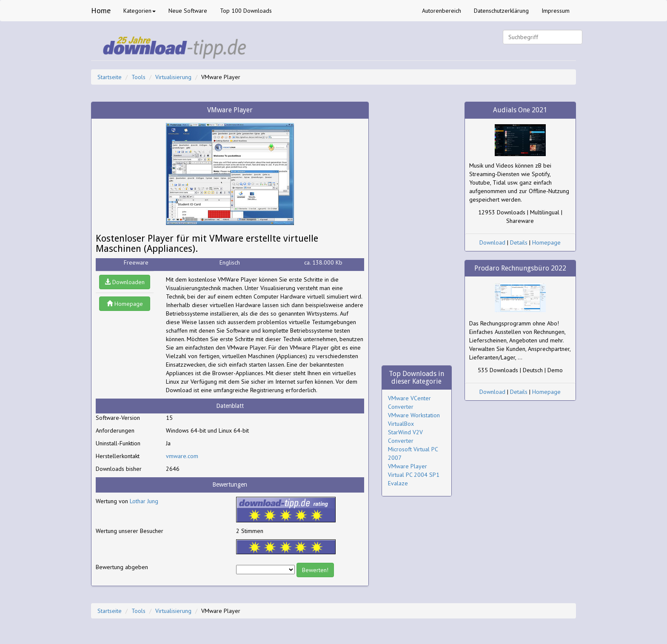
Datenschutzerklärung (501, 11)
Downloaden (125, 282)
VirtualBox (401, 424)
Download (492, 242)
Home (101, 10)
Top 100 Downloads (246, 11)
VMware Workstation (414, 415)
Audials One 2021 (520, 110)
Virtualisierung (173, 77)
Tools (138, 77)
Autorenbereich (442, 11)
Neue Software (188, 11)
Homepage (125, 304)
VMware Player (408, 466)
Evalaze (398, 483)
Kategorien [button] (140, 11)
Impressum (556, 11)
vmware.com (182, 456)
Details (519, 242)
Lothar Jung (144, 501)
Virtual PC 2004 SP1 (414, 475)
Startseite (110, 77)
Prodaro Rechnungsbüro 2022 (520, 268)
